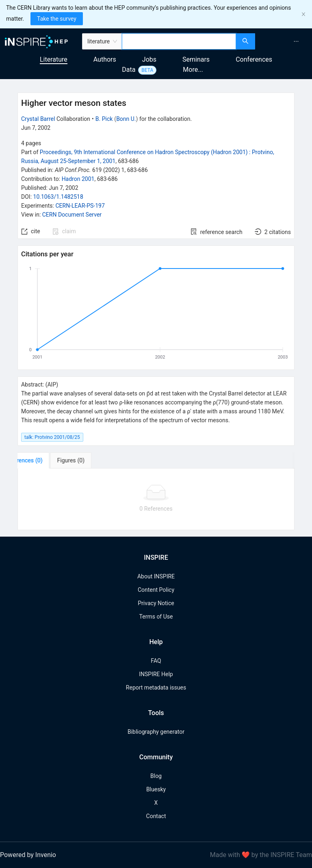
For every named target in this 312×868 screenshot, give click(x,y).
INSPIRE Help (156, 674)
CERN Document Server (72, 215)
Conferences (254, 59)
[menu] (285, 41)
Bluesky (156, 789)
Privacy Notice (156, 603)
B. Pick (104, 119)
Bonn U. (126, 119)
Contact (156, 816)
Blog (156, 776)
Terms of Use (156, 617)
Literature (54, 59)
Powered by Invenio (28, 855)
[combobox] (179, 41)
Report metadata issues (156, 688)
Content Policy (156, 590)
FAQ (156, 661)
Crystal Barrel (38, 119)
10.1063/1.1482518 (58, 197)
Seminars (196, 59)
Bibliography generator (156, 732)
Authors (105, 59)
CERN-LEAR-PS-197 (80, 206)
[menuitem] (296, 41)
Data (129, 70)
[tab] (43, 460)
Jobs (149, 59)
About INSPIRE (156, 576)
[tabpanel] (156, 499)
